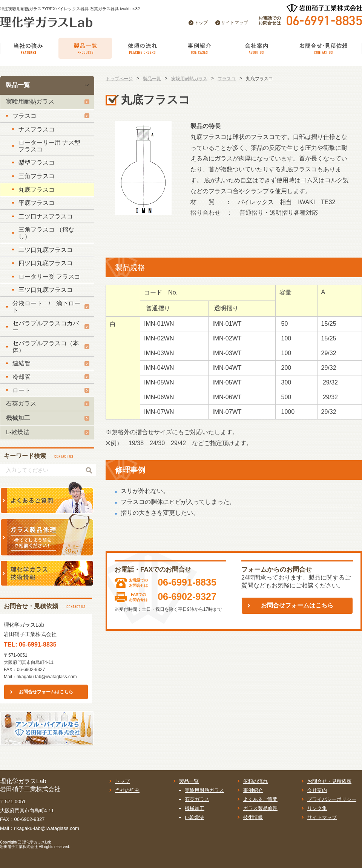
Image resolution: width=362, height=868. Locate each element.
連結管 (21, 363)
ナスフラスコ (37, 129)
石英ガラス (21, 403)
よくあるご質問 (260, 799)
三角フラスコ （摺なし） (46, 233)
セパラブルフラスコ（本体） (46, 347)
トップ (201, 23)
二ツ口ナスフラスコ (46, 216)
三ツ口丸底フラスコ (46, 290)
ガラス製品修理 (260, 808)
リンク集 (317, 808)
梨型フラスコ (37, 162)
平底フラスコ (37, 203)
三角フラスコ (37, 176)
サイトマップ (235, 23)
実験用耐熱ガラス (30, 101)
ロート (21, 390)
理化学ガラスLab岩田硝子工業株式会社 (26, 844)
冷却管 (21, 377)
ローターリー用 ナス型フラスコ (49, 146)
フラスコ (25, 116)
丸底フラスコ (37, 190)
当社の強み (127, 790)
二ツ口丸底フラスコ (46, 250)
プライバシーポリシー (332, 799)
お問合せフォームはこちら (46, 692)
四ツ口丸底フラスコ (46, 263)
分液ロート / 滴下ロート (46, 307)
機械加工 (18, 418)
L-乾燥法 (18, 432)
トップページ (119, 79)
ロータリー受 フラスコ (49, 277)
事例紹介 (253, 790)
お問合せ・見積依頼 (329, 781)
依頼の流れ (255, 781)
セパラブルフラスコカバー (46, 327)
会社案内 (317, 790)
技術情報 (253, 817)
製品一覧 (18, 85)
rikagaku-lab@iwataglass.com (47, 677)
